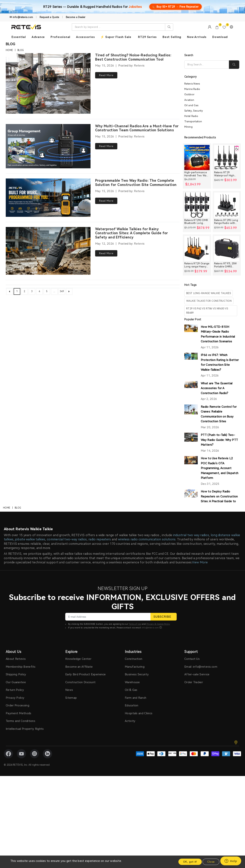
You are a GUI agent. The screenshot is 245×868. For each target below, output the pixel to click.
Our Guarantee (16, 561)
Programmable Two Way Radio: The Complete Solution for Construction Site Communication (136, 182)
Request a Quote (49, 17)
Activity (130, 599)
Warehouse (132, 561)
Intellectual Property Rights (25, 607)
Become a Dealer (76, 17)
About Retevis (16, 537)
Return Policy (15, 568)
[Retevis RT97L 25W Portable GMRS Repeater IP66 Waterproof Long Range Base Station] (227, 249)
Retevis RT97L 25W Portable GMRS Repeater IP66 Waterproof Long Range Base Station (226, 265)
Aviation (189, 100)
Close (211, 862)
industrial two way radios (191, 414)
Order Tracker (194, 561)
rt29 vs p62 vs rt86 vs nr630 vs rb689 (207, 311)
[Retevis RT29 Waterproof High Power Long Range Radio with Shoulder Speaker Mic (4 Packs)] (227, 158)
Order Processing (18, 584)
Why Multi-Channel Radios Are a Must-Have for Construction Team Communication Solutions (137, 128)
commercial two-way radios (67, 418)
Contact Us (192, 537)
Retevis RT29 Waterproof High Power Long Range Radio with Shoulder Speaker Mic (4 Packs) (226, 174)
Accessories (85, 37)
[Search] (207, 65)
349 (62, 290)
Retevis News (192, 84)
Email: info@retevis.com (201, 545)
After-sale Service (197, 553)
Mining (188, 127)
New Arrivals (197, 37)
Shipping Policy (16, 553)
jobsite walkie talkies (30, 418)
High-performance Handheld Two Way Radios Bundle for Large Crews (196, 174)
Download (220, 37)
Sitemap (71, 576)
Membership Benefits (21, 545)
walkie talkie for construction (209, 301)
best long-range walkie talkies (209, 293)
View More (200, 441)
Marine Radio (192, 89)
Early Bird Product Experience (86, 553)
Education (132, 584)
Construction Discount (80, 561)
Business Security (137, 553)
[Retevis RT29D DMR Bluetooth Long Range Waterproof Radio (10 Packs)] (197, 205)
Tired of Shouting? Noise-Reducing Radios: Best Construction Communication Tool (133, 57)
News (69, 568)
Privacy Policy (15, 576)
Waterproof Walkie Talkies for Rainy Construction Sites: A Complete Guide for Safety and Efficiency (132, 232)
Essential (19, 37)
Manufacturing (135, 545)
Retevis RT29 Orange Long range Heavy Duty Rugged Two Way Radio (197, 265)
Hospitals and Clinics (139, 592)
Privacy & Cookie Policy (158, 503)
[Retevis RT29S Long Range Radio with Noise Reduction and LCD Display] (227, 205)
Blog (21, 50)
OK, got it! (190, 862)
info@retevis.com (150, 506)
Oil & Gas (131, 568)
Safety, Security (194, 111)
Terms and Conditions (20, 599)
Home (9, 50)
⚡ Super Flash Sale (116, 37)
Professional (60, 37)
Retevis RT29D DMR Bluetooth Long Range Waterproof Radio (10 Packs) (196, 222)
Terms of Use (135, 503)
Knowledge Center (78, 537)
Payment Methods (19, 592)
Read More (106, 75)
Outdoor (189, 95)
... (54, 290)
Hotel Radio (191, 116)
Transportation (193, 122)
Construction (134, 537)
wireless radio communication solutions (147, 418)
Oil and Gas (191, 105)
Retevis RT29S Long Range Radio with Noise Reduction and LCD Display (227, 222)
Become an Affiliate (79, 545)
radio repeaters (100, 418)
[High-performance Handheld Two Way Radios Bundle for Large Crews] (197, 158)
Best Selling (172, 37)
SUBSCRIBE (164, 495)
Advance (38, 37)
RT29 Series (147, 37)
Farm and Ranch (136, 576)
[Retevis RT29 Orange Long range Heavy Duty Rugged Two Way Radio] (197, 249)
